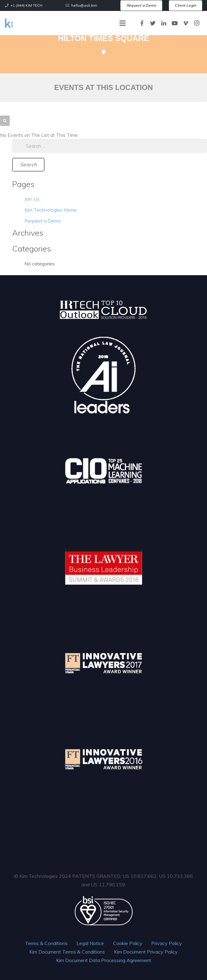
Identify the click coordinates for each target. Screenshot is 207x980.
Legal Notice (90, 943)
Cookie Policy (128, 943)
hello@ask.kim (84, 5)
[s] (110, 146)
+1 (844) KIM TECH (27, 5)
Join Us (32, 199)
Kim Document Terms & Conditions (67, 952)
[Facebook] (142, 23)
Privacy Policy (167, 943)
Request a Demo (43, 221)
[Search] (28, 165)
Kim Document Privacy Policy (146, 952)
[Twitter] (153, 23)
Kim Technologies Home (51, 210)
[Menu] (123, 23)
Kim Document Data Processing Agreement (104, 960)
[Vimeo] (186, 23)
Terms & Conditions (46, 943)
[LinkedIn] (164, 23)
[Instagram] (197, 23)
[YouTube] (175, 23)
